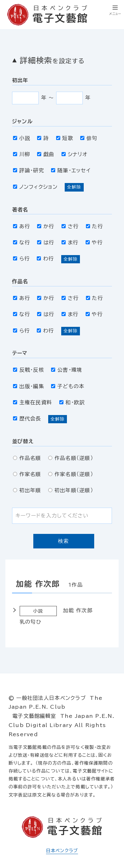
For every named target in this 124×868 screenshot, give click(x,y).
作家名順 (27, 474)
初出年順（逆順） (71, 490)
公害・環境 (67, 370)
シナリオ (75, 154)
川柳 (22, 154)
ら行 (21, 259)
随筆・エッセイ (71, 170)
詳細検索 (52, 60)
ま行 (70, 242)
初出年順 (27, 490)
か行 (46, 226)
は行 (46, 242)
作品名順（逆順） (71, 458)
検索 (64, 541)
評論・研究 (29, 170)
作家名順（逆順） (71, 474)
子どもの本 (68, 386)
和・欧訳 (72, 402)
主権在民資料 (33, 402)
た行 (95, 226)
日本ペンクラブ (62, 851)
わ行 (45, 259)
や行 (94, 242)
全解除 (74, 187)
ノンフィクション (35, 187)
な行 (22, 242)
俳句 (89, 138)
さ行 (70, 226)
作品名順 (27, 458)
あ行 (22, 226)
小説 (22, 138)
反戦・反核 (29, 370)
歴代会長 (27, 419)
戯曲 (46, 154)
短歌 (65, 138)
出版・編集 (29, 386)
